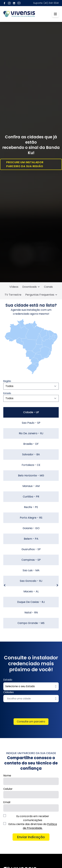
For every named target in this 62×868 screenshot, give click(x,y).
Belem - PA (31, 539)
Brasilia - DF (31, 444)
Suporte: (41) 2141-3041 (46, 3)
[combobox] (29, 699)
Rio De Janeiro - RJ (31, 433)
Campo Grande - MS (31, 623)
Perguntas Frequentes (41, 295)
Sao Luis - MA (31, 570)
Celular (8, 789)
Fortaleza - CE (31, 465)
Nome (7, 776)
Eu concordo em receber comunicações (33, 818)
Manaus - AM (31, 486)
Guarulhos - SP (31, 549)
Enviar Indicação (31, 837)
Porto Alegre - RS (31, 518)
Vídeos (14, 287)
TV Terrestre (13, 295)
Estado (8, 680)
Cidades (9, 692)
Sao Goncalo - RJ (31, 581)
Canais (48, 287)
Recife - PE (31, 507)
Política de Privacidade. (40, 826)
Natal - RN (31, 613)
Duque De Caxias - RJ (31, 602)
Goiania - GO (31, 528)
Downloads (31, 287)
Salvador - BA (31, 454)
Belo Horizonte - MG (31, 475)
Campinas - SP (31, 560)
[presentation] (31, 712)
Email (7, 802)
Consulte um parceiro (31, 722)
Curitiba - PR (31, 497)
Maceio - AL (31, 591)
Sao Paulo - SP (31, 423)
